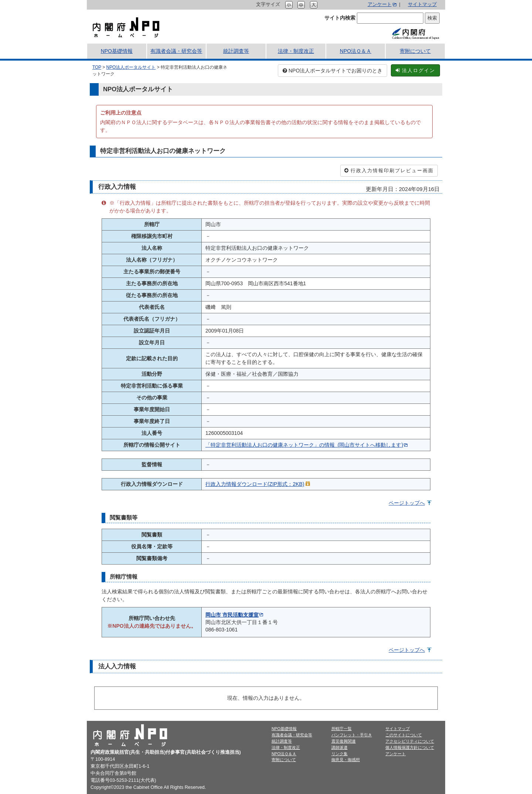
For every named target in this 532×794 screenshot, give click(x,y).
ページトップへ (407, 503)
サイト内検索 (340, 18)
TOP (97, 67)
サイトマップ (422, 4)
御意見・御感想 (346, 760)
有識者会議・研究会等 (176, 51)
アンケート (380, 4)
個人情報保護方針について (410, 747)
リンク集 (340, 754)
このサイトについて (404, 735)
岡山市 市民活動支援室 (232, 615)
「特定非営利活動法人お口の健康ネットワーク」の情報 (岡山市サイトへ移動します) (304, 445)
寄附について (415, 51)
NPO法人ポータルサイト (131, 67)
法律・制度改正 (296, 51)
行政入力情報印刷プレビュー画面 (389, 171)
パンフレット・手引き (352, 735)
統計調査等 (236, 51)
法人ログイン (415, 70)
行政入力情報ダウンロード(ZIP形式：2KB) (255, 484)
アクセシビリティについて (410, 741)
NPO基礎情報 (117, 51)
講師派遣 (340, 747)
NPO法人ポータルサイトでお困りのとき (332, 71)
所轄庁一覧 (342, 729)
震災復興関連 (344, 741)
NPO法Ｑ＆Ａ (356, 51)
